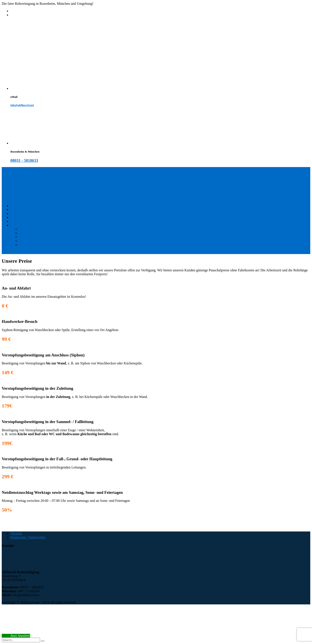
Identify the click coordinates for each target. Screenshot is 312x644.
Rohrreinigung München (36, 229)
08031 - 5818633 (24, 160)
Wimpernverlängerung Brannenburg (44, 245)
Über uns (17, 221)
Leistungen (18, 213)
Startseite (17, 206)
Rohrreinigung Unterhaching (39, 237)
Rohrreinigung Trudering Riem (41, 233)
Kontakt (16, 210)
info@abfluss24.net (22, 105)
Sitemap (16, 533)
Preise (15, 217)
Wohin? (16, 225)
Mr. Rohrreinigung (32, 241)
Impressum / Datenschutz (28, 537)
